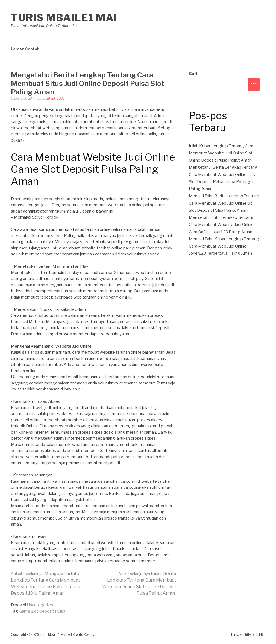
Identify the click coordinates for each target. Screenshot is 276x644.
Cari (193, 74)
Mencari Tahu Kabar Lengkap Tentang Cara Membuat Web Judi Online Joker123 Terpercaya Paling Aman (224, 246)
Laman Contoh (25, 49)
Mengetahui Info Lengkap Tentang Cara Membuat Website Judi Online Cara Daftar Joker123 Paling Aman (221, 225)
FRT (262, 635)
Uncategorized (41, 605)
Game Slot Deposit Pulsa (42, 611)
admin (33, 98)
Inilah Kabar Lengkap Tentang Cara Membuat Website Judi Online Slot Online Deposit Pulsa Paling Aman (221, 153)
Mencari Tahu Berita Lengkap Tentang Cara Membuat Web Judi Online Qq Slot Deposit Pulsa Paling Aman (224, 203)
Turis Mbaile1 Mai (64, 18)
